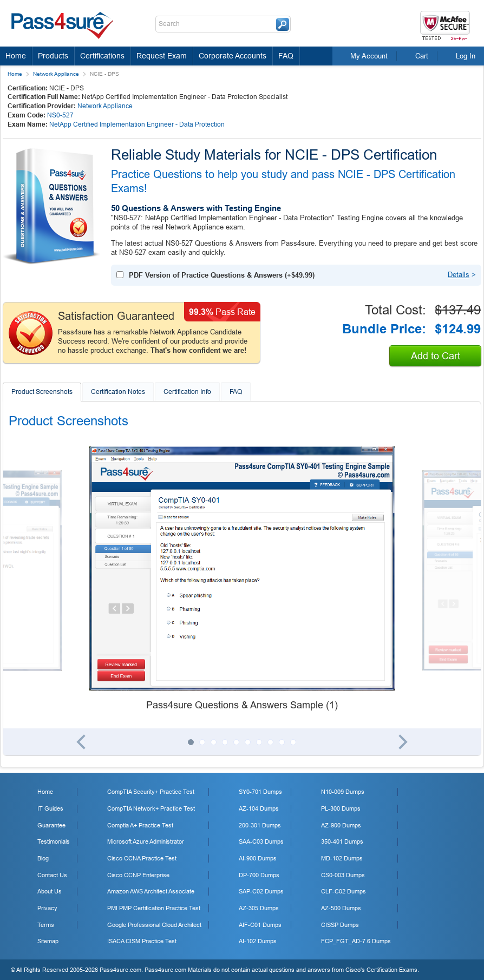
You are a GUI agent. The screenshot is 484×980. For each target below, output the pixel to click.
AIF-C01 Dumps (260, 925)
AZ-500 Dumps (341, 908)
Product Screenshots (42, 392)
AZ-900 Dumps (341, 825)
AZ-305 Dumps (259, 908)
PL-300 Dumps (341, 808)
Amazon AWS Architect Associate (151, 891)
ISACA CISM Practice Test (142, 941)
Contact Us (52, 875)
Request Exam (162, 56)
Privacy (47, 908)
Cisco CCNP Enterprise (138, 875)
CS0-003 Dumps (343, 875)
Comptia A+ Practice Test (140, 825)
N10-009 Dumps (343, 792)
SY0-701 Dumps (260, 792)
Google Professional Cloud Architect (154, 925)
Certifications (102, 56)
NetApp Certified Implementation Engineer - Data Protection (137, 124)
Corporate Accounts (233, 56)
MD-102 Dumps (342, 858)
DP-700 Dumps (259, 875)
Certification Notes (118, 392)
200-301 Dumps (260, 825)
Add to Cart (436, 356)
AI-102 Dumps (258, 941)
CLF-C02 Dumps (344, 891)
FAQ (286, 56)
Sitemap (48, 941)
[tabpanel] (242, 580)
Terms (46, 925)
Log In (466, 56)
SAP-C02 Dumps (261, 891)
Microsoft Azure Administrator (146, 841)
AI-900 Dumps (258, 858)
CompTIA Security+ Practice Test (151, 792)
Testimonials (54, 841)
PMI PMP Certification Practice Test (154, 908)
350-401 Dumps (342, 841)
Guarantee (51, 825)
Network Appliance (56, 74)
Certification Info (187, 392)
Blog (43, 858)
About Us (50, 891)
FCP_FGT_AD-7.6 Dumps (356, 941)
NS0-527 (60, 115)
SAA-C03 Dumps (261, 841)
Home (16, 56)
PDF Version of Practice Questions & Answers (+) (222, 275)
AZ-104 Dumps (259, 808)
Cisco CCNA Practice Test (142, 858)
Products (53, 56)
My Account (369, 56)
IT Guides (50, 808)
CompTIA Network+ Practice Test (151, 808)
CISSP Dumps (340, 925)
